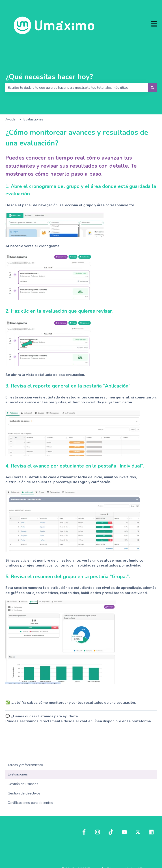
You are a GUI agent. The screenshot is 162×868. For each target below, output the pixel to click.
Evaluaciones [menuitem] (18, 774)
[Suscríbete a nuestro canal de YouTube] (124, 832)
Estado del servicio (142, 850)
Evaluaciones (33, 119)
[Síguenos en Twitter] (138, 832)
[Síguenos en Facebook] (84, 832)
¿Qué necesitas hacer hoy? (49, 77)
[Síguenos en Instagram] (97, 832)
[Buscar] (152, 88)
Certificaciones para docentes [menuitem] (30, 803)
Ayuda (10, 119)
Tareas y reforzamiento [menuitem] (25, 765)
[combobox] (77, 88)
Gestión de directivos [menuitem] (24, 793)
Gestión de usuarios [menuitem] (23, 784)
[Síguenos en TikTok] (111, 832)
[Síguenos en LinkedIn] (151, 832)
